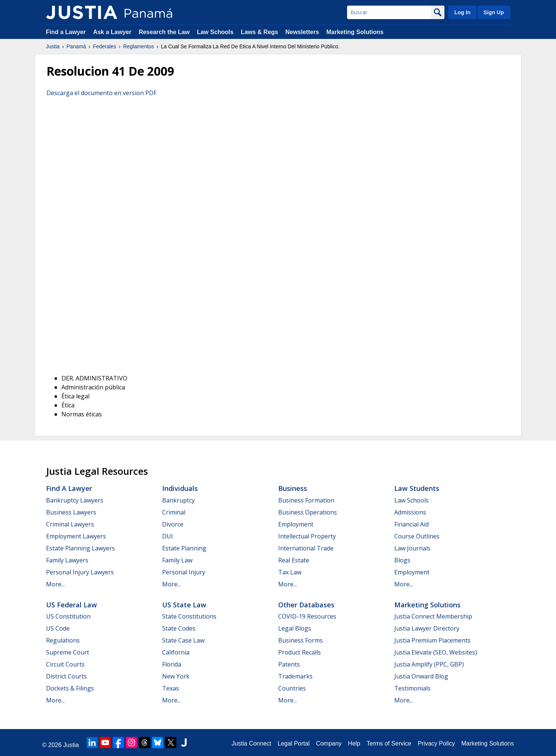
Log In (462, 12)
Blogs (402, 560)
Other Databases (306, 605)
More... (55, 584)
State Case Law (183, 640)
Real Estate (294, 560)
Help (354, 743)
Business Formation (306, 500)
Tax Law (290, 572)
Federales (104, 46)
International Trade (306, 548)
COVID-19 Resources (307, 616)
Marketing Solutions (355, 32)
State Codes (179, 628)
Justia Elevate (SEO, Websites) (436, 652)
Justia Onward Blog (421, 676)
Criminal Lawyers (70, 524)
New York (176, 676)
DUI (168, 536)
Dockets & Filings (70, 688)
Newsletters (302, 32)
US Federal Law (72, 605)
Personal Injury (184, 572)
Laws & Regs (259, 32)
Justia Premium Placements (432, 640)
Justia (53, 46)
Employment (296, 524)
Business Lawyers (71, 512)
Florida (172, 664)
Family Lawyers (67, 560)
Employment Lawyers (76, 536)
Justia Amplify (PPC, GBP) (429, 664)
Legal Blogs (295, 628)
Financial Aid (411, 524)
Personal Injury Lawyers (80, 572)
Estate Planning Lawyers (80, 548)
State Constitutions (189, 616)
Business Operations (308, 512)
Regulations (63, 640)
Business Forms (300, 640)
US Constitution (68, 616)
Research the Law (164, 32)
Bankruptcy (178, 500)
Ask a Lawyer (113, 32)
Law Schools (215, 32)
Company (329, 743)
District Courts (66, 676)
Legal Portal (293, 743)
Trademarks (295, 676)
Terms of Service (389, 743)
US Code (58, 628)
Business (293, 488)
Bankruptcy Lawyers (75, 500)
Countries (292, 688)
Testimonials (412, 688)
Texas (171, 688)
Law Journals (412, 548)
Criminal (174, 512)
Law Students (417, 488)
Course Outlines (417, 536)
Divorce (173, 524)
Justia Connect (252, 743)
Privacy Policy (436, 743)
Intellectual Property (307, 536)
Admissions (410, 512)
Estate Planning (184, 548)
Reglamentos (139, 46)
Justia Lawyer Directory (427, 628)
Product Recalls (300, 652)
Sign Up (493, 12)
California (176, 652)
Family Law (177, 560)
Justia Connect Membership (433, 616)
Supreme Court (68, 652)
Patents (289, 664)
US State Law (184, 605)
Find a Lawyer (66, 32)
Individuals (180, 488)
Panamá (76, 46)
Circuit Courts (65, 664)
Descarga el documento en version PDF (101, 93)
